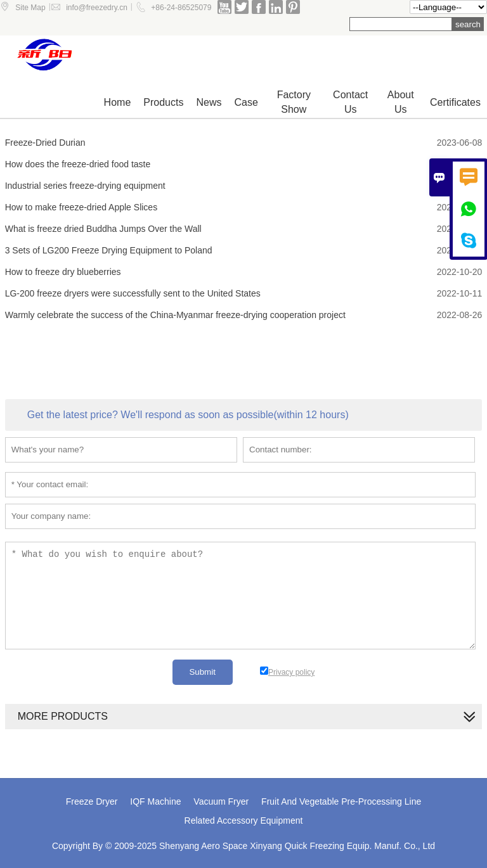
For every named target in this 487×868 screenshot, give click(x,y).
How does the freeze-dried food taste (78, 164)
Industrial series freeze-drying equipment (85, 186)
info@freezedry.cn (97, 8)
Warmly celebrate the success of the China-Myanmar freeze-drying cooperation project (175, 315)
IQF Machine (155, 801)
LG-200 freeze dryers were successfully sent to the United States (133, 293)
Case (246, 102)
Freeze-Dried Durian (45, 143)
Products (163, 102)
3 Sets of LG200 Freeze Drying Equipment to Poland (109, 250)
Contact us (350, 102)
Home (118, 102)
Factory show (294, 102)
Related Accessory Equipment (244, 820)
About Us (401, 102)
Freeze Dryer (92, 801)
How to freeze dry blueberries (63, 272)
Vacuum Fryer (221, 801)
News (209, 102)
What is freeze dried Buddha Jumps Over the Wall (103, 229)
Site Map (30, 8)
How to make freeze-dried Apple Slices (81, 207)
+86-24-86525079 (181, 8)
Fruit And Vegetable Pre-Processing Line (341, 801)
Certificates (455, 102)
